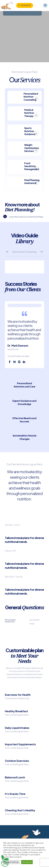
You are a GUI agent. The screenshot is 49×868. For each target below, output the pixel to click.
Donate (26, 5)
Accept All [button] (27, 862)
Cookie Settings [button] (12, 862)
